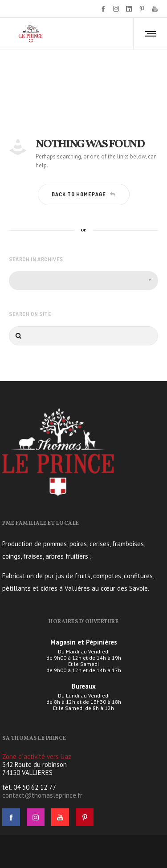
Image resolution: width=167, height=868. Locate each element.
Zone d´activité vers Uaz (37, 756)
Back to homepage (84, 194)
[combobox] (83, 281)
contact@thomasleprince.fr (42, 795)
